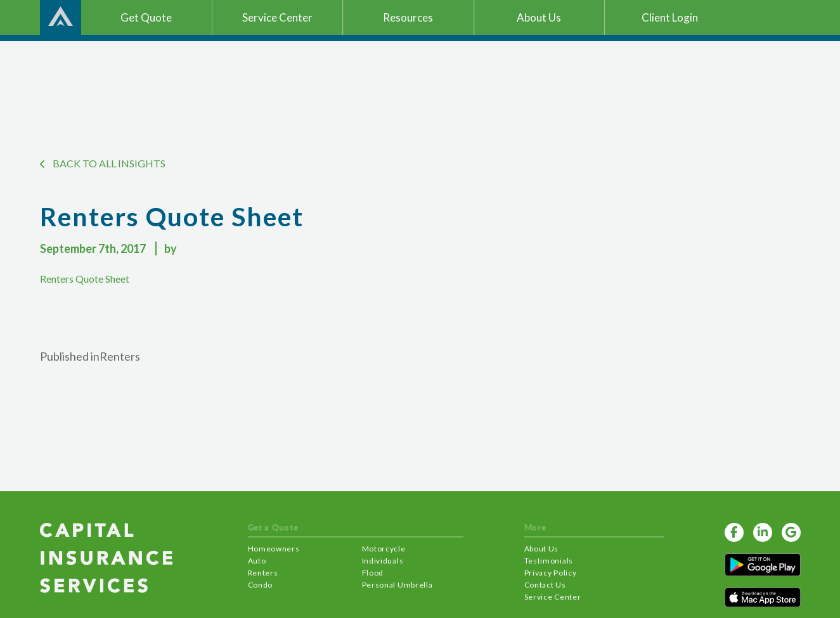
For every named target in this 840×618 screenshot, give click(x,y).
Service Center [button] (277, 17)
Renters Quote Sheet (85, 279)
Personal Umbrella (397, 585)
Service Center (553, 597)
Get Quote (146, 17)
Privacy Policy (551, 573)
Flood (373, 573)
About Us (542, 549)
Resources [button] (408, 17)
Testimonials (549, 561)
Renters (263, 573)
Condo (261, 585)
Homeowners (274, 549)
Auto (257, 561)
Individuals (383, 561)
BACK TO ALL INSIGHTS (103, 163)
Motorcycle (384, 549)
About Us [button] (539, 17)
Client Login (670, 17)
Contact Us (545, 585)
